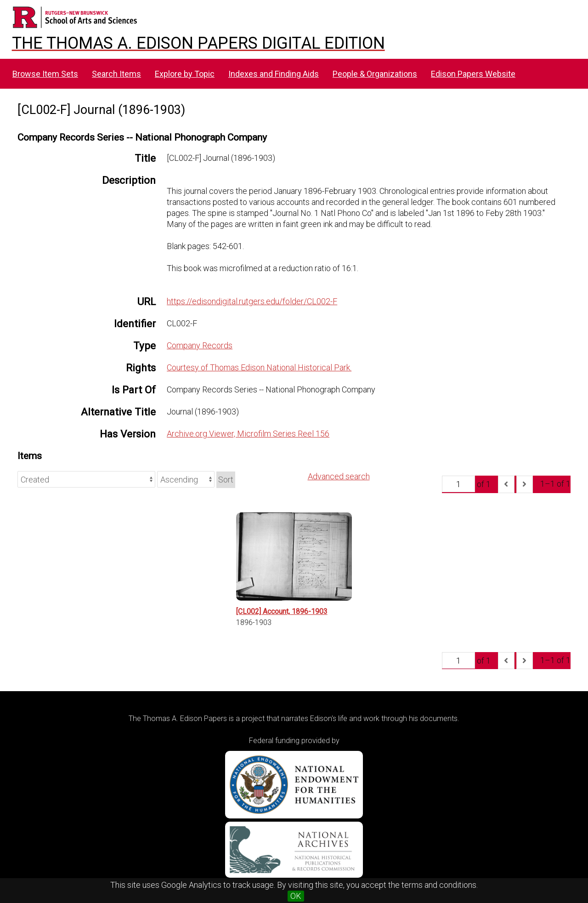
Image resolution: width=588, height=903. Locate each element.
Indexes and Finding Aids (274, 74)
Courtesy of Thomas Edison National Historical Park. (259, 367)
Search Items (116, 74)
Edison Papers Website (473, 74)
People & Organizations (375, 74)
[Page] (458, 484)
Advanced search (339, 476)
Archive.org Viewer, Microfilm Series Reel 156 (248, 434)
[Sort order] (186, 479)
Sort (226, 480)
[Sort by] (86, 479)
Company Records (200, 345)
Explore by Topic (185, 74)
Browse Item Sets (45, 74)
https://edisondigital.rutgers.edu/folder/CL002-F (252, 301)
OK (296, 896)
